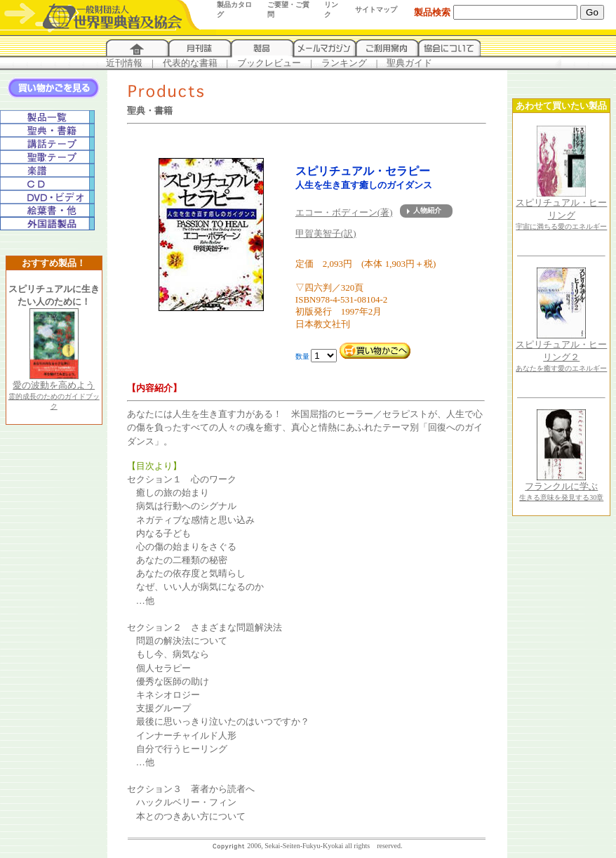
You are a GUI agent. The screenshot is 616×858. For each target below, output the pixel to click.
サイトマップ (376, 9)
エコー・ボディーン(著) (344, 212)
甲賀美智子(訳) (326, 233)
